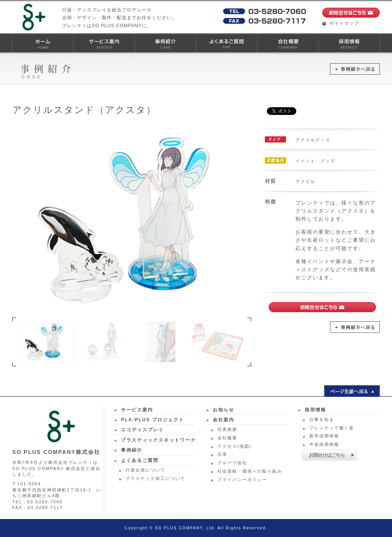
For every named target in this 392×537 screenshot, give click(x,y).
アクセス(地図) (234, 446)
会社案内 (224, 420)
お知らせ (224, 410)
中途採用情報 (324, 444)
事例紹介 (165, 43)
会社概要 (287, 43)
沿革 (222, 454)
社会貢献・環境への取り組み (250, 471)
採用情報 (349, 43)
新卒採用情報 (324, 436)
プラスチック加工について (155, 478)
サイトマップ (344, 23)
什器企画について (145, 470)
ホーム (42, 43)
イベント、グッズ (315, 161)
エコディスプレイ (142, 430)
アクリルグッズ (313, 140)
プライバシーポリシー (242, 480)
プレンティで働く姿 (332, 428)
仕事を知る (322, 419)
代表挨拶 (227, 429)
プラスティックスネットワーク (158, 440)
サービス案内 (104, 43)
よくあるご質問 (226, 43)
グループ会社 (232, 463)
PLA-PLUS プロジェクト (153, 420)
